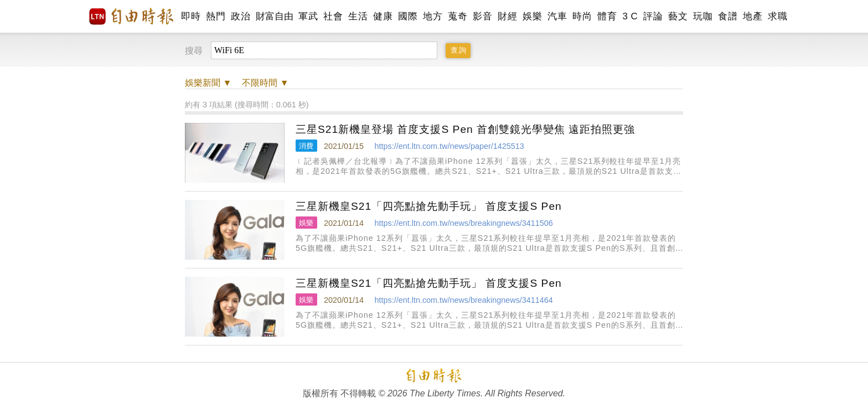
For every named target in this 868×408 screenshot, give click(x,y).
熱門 (216, 16)
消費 (306, 146)
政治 (241, 16)
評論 (653, 16)
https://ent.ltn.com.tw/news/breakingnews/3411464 (463, 300)
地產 (753, 16)
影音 (482, 16)
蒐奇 (458, 16)
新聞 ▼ (208, 83)
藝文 (678, 16)
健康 (383, 16)
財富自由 (274, 16)
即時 (191, 16)
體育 (607, 16)
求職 (777, 16)
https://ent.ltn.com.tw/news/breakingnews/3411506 (463, 223)
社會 (333, 16)
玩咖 (703, 16)
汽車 (557, 16)
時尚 (582, 16)
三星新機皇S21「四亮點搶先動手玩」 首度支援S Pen (429, 206)
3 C (630, 16)
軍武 (308, 16)
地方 (433, 16)
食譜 (728, 16)
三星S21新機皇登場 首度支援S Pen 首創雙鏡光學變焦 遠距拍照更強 (465, 129)
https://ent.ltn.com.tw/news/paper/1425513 (449, 146)
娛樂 (532, 16)
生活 (358, 16)
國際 (408, 16)
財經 (507, 16)
